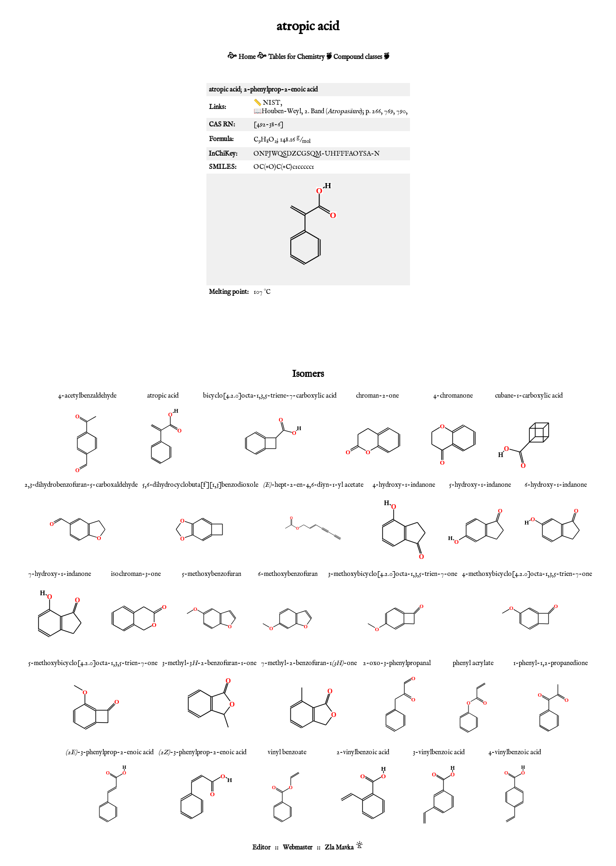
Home (247, 57)
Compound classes (358, 57)
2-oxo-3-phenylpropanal (397, 663)
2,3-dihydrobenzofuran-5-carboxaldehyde (81, 485)
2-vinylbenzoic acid (363, 752)
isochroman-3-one (136, 574)
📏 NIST (267, 103)
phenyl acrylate (473, 663)
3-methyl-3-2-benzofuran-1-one (209, 663)
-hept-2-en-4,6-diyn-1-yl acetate (313, 485)
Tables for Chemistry (296, 57)
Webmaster (298, 848)
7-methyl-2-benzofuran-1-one (309, 663)
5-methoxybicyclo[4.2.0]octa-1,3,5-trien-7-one (93, 663)
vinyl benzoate (287, 752)
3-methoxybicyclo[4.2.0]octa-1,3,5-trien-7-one (393, 574)
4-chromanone (453, 396)
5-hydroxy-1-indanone (480, 485)
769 (389, 111)
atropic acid (163, 396)
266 (376, 111)
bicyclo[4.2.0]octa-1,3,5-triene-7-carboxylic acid (270, 396)
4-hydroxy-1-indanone (404, 485)
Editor (261, 848)
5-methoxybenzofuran (212, 574)
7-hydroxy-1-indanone (60, 574)
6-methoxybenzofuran (288, 574)
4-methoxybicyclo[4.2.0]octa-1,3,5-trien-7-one (527, 574)
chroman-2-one (377, 396)
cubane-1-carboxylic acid (529, 396)
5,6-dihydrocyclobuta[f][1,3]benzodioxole (200, 485)
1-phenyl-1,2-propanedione (550, 663)
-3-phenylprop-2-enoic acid (110, 752)
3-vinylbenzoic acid (439, 752)
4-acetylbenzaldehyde (87, 396)
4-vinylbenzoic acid (515, 752)
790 (401, 111)
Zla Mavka (339, 848)
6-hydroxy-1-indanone (556, 485)
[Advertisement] (308, 332)
